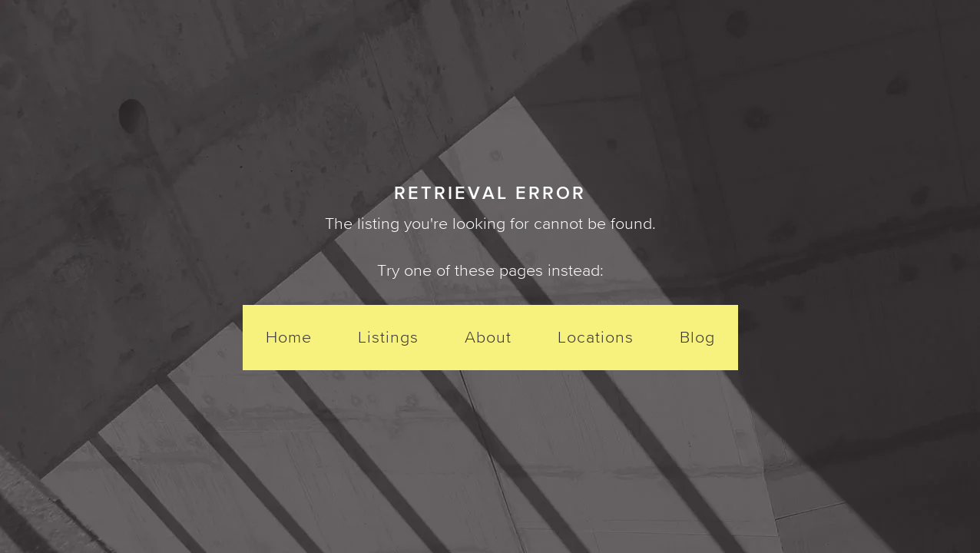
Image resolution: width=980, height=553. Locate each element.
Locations (596, 337)
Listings (388, 337)
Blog (697, 337)
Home (289, 337)
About (488, 337)
